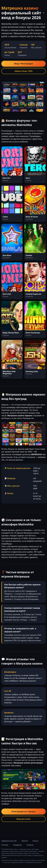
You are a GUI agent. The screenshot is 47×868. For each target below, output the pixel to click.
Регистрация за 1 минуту (23, 811)
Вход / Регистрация (23, 64)
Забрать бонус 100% (24, 71)
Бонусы (36, 841)
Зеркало (25, 841)
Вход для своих (23, 819)
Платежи (5, 845)
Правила (30, 845)
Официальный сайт (9, 841)
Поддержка (17, 845)
